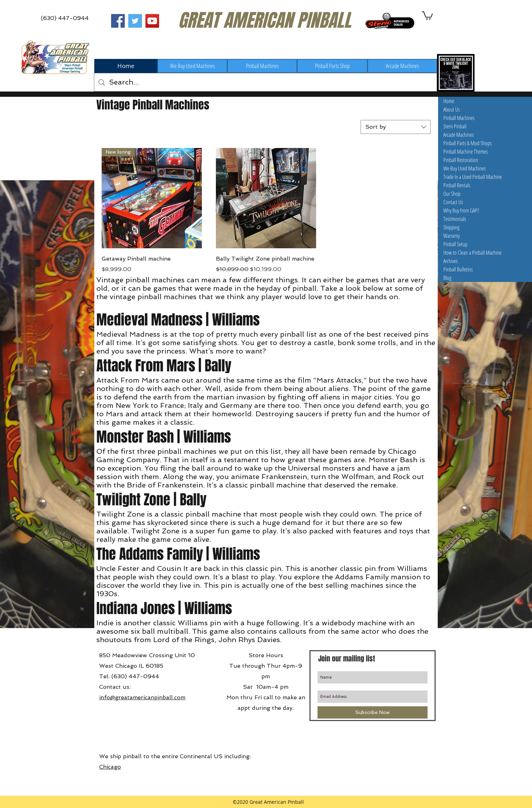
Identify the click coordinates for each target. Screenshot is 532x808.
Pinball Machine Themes (466, 151)
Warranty (452, 236)
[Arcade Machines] (402, 66)
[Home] (126, 66)
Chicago (110, 767)
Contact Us (453, 202)
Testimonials (455, 219)
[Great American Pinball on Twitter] (135, 21)
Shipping (451, 227)
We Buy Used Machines (465, 168)
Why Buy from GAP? (461, 210)
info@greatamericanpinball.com (142, 697)
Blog (447, 278)
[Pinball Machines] (262, 66)
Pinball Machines (459, 118)
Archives (451, 261)
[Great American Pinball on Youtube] (152, 21)
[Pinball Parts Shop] (332, 66)
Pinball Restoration (461, 160)
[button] (427, 15)
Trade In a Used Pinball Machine (473, 177)
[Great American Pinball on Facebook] (118, 21)
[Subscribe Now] (373, 712)
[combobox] (396, 127)
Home (449, 101)
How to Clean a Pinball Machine (472, 252)
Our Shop (452, 194)
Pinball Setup (455, 244)
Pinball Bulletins (458, 269)
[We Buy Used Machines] (192, 66)
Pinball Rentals (457, 185)
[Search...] (265, 82)
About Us (452, 109)
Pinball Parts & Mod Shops (468, 143)
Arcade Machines (459, 135)
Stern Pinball (455, 126)
